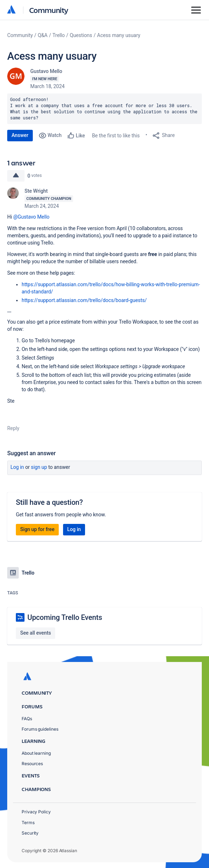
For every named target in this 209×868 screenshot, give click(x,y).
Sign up (39, 467)
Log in (17, 467)
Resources (32, 764)
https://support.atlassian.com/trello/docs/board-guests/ (84, 300)
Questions (81, 35)
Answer (20, 135)
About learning (36, 753)
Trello (59, 35)
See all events (35, 633)
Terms (28, 823)
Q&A (43, 35)
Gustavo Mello (46, 71)
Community (49, 10)
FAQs (27, 719)
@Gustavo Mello (32, 217)
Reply (13, 428)
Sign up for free (37, 529)
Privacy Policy (36, 812)
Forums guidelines (40, 729)
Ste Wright (36, 191)
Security (30, 833)
